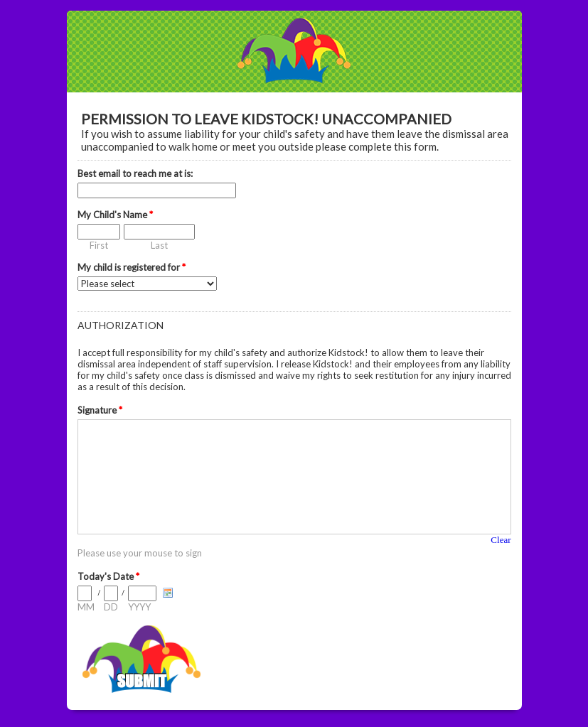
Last (159, 245)
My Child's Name (115, 215)
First (99, 245)
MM (86, 607)
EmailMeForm (294, 52)
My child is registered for (132, 267)
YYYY (139, 607)
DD (111, 607)
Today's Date (108, 576)
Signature (100, 410)
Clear (501, 540)
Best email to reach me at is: (135, 173)
